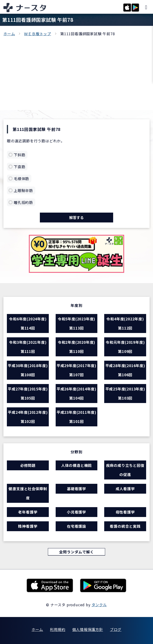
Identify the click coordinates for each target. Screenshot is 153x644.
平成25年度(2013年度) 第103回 (125, 393)
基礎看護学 (76, 489)
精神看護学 (28, 526)
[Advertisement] (76, 71)
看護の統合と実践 (125, 526)
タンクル (99, 605)
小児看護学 (76, 512)
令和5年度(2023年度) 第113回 (76, 323)
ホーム (9, 34)
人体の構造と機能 (76, 465)
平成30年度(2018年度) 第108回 (28, 370)
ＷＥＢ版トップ (38, 34)
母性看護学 (125, 512)
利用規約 (58, 629)
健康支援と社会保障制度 (28, 493)
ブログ (116, 629)
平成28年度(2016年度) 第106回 (125, 370)
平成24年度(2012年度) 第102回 (28, 417)
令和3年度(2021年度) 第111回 (28, 347)
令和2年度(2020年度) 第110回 (76, 347)
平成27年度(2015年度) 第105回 (28, 393)
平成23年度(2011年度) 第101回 (76, 417)
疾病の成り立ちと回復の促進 (125, 470)
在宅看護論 (76, 526)
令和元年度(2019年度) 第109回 (125, 347)
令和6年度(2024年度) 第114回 (28, 323)
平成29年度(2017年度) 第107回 (76, 370)
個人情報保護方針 (87, 629)
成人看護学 (125, 489)
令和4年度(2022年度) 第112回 (125, 323)
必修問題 (28, 465)
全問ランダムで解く (76, 552)
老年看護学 (28, 512)
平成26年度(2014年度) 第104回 (76, 393)
